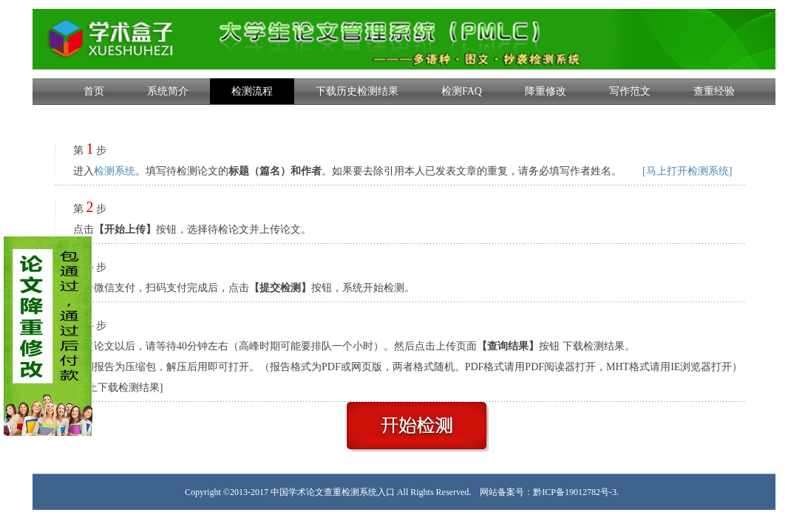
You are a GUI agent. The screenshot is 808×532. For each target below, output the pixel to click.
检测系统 (115, 171)
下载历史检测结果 (357, 91)
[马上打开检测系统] (687, 171)
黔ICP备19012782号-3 (575, 492)
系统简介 (168, 91)
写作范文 (630, 91)
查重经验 (714, 91)
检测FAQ (462, 91)
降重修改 (546, 91)
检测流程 (252, 91)
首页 (94, 91)
